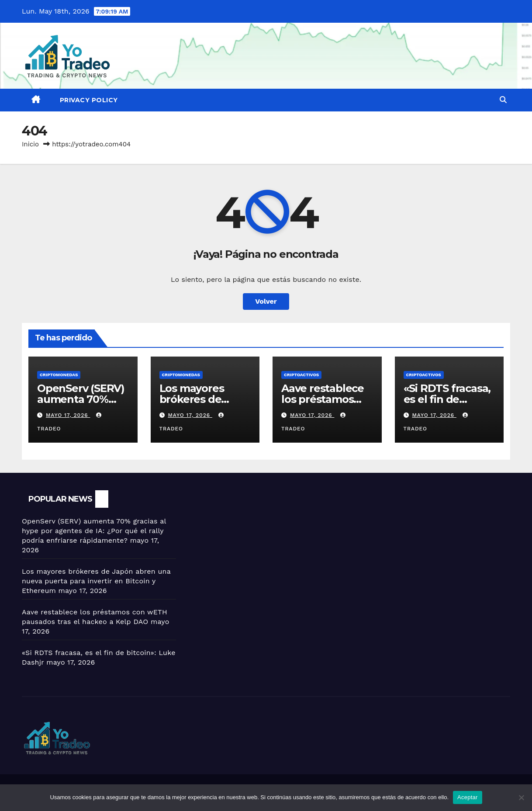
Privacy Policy (89, 100)
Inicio (30, 144)
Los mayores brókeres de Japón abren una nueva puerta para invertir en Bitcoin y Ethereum (96, 581)
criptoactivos (301, 375)
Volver (266, 301)
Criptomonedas (59, 375)
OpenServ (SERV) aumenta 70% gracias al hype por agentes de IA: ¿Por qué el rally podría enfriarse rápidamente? (94, 531)
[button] (503, 100)
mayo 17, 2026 (68, 415)
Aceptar (468, 797)
